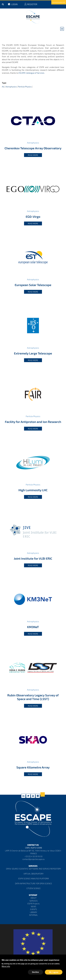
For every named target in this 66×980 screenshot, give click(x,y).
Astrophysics (11, 87)
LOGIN (13, 4)
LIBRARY (34, 912)
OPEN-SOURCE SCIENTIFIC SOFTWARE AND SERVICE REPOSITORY (33, 869)
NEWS (33, 906)
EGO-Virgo (33, 217)
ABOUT (34, 898)
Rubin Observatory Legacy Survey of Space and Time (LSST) (33, 697)
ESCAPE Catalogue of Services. (32, 73)
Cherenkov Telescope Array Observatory (33, 148)
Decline (35, 972)
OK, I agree (54, 972)
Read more (33, 155)
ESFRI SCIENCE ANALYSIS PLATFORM (33, 879)
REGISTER (31, 4)
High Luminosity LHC (33, 490)
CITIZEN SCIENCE (34, 888)
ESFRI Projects (34, 904)
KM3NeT (33, 627)
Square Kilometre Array (33, 767)
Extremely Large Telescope (33, 353)
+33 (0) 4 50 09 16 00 (34, 856)
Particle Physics (25, 87)
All (3, 87)
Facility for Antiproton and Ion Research (33, 422)
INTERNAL (33, 915)
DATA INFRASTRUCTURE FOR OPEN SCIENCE (34, 883)
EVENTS (34, 909)
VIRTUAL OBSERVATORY (34, 874)
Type (4, 83)
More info (6, 967)
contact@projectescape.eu (34, 859)
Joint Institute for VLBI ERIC (33, 558)
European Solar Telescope (33, 285)
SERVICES (33, 901)
